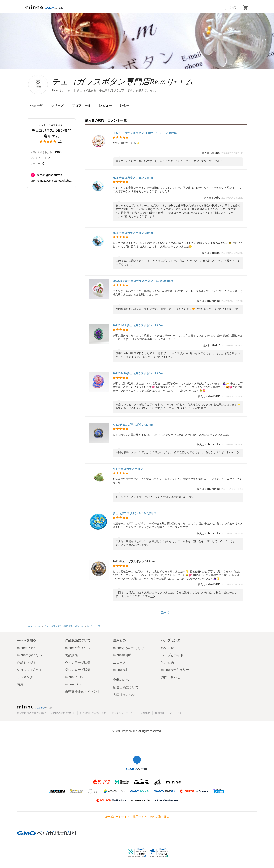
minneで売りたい (77, 648)
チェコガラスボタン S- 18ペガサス (134, 513)
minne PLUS (74, 677)
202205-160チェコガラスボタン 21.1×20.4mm (143, 281)
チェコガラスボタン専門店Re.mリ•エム (122, 82)
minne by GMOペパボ (44, 7)
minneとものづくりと (129, 648)
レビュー (105, 105)
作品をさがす (27, 663)
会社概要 (145, 713)
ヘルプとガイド (172, 655)
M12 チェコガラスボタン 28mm (133, 178)
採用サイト (140, 817)
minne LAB (73, 684)
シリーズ (57, 105)
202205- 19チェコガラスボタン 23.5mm (139, 373)
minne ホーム (34, 626)
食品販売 (71, 655)
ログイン (232, 7)
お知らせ (167, 648)
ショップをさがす (30, 670)
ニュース (119, 663)
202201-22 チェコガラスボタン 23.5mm (139, 325)
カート (245, 7)
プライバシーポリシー (123, 713)
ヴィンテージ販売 (78, 663)
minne (35, 707)
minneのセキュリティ (177, 670)
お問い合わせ (171, 677)
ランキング (25, 677)
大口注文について (126, 695)
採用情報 (160, 713)
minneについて (28, 648)
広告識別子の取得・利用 (93, 713)
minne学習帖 (122, 655)
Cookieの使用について (63, 713)
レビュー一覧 (94, 626)
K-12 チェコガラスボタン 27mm (133, 425)
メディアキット (178, 713)
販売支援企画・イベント (83, 692)
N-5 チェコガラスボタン (128, 469)
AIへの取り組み (160, 817)
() (51, 141)
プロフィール (81, 105)
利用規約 (167, 663)
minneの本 (121, 670)
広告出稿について (126, 687)
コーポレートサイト (117, 817)
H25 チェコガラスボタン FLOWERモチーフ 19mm (145, 133)
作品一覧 (37, 105)
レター (125, 105)
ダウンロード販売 (78, 670)
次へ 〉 (166, 613)
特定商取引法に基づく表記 (31, 713)
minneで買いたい (29, 655)
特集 (20, 684)
